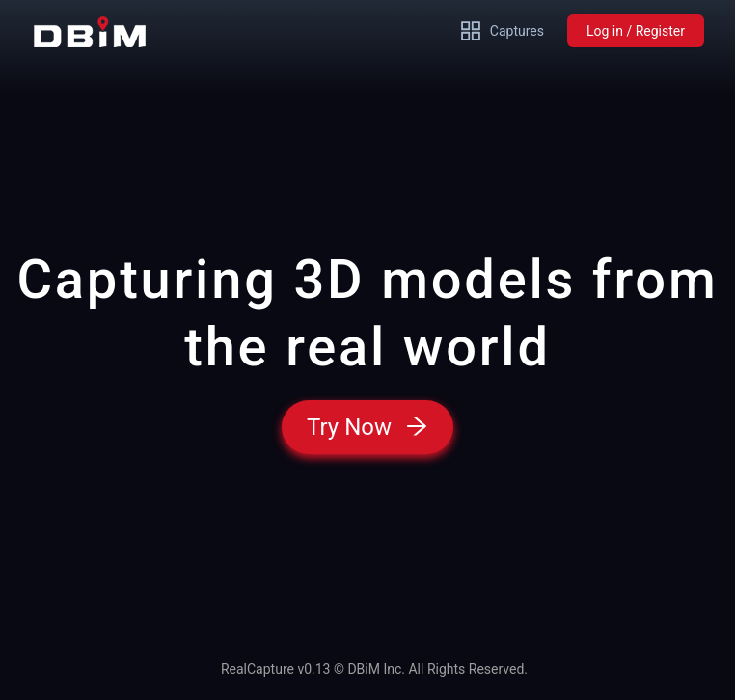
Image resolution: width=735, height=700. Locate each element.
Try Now (367, 427)
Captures (502, 31)
